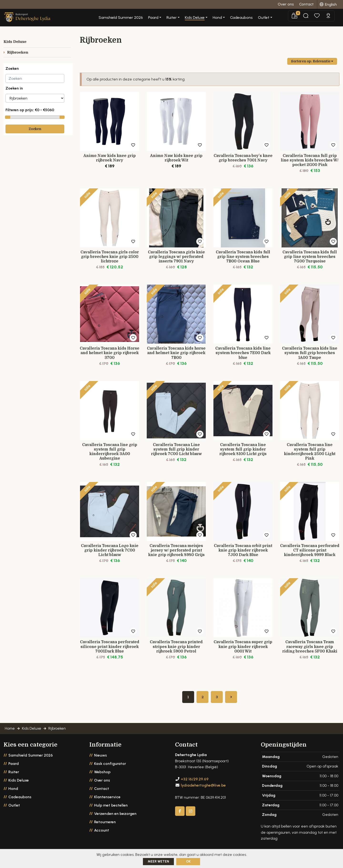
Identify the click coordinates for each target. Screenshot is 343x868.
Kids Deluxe (19, 783)
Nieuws (101, 758)
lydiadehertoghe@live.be (203, 788)
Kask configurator (110, 766)
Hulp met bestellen (111, 808)
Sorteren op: (312, 61)
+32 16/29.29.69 (195, 782)
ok (188, 861)
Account (102, 833)
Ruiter (14, 775)
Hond (13, 791)
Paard (14, 766)
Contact (102, 791)
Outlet (14, 808)
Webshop (102, 775)
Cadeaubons (259, 18)
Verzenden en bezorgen (115, 816)
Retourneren (105, 825)
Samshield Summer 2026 (139, 18)
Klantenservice (107, 800)
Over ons (102, 783)
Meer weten (158, 861)
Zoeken (35, 129)
